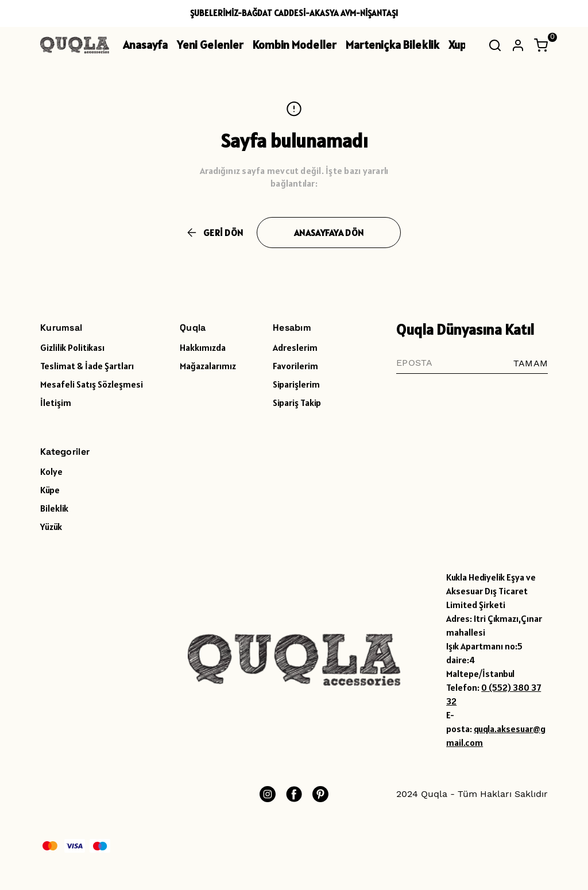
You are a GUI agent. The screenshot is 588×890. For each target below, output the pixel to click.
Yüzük (51, 527)
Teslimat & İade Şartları (87, 366)
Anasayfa (145, 45)
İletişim (56, 403)
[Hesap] (518, 45)
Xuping (465, 45)
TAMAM (531, 363)
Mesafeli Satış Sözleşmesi (92, 384)
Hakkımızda (203, 347)
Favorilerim (295, 366)
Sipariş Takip (297, 403)
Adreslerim (295, 347)
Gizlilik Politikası (72, 347)
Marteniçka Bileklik (392, 45)
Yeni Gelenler (210, 45)
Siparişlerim (296, 384)
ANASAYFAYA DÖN (329, 233)
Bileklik (54, 508)
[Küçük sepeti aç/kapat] (541, 45)
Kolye (51, 471)
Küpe (50, 490)
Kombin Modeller (295, 45)
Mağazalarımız (208, 366)
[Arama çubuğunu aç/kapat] (495, 45)
